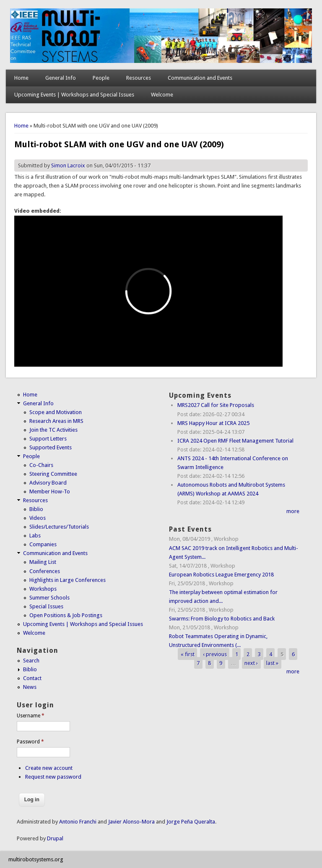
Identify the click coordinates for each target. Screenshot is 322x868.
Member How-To (50, 491)
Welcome (162, 95)
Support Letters (48, 439)
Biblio (36, 509)
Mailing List (43, 562)
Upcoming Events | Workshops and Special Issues (74, 95)
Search (31, 661)
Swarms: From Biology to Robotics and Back (222, 619)
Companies (43, 544)
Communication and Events (200, 78)
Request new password (53, 777)
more (293, 511)
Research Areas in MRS (56, 421)
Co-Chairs (41, 465)
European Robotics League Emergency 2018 (221, 575)
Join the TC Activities (53, 430)
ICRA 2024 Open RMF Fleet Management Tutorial (235, 441)
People (101, 78)
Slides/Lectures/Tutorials (59, 527)
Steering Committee (53, 474)
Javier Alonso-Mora (131, 822)
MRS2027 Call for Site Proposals (216, 405)
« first (188, 654)
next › (251, 663)
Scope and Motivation (56, 412)
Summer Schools (49, 598)
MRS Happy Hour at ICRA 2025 (213, 423)
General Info (61, 78)
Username (31, 716)
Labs (35, 536)
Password (30, 742)
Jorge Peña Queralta (191, 822)
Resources (139, 78)
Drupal (55, 838)
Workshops (43, 589)
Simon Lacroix (68, 166)
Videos (38, 518)
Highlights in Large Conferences (68, 580)
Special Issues (46, 606)
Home (21, 78)
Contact (32, 678)
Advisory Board (48, 483)
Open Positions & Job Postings (66, 615)
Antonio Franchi (78, 822)
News (30, 687)
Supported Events (51, 447)
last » (272, 663)
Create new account (49, 768)
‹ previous (215, 654)
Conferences (45, 571)
